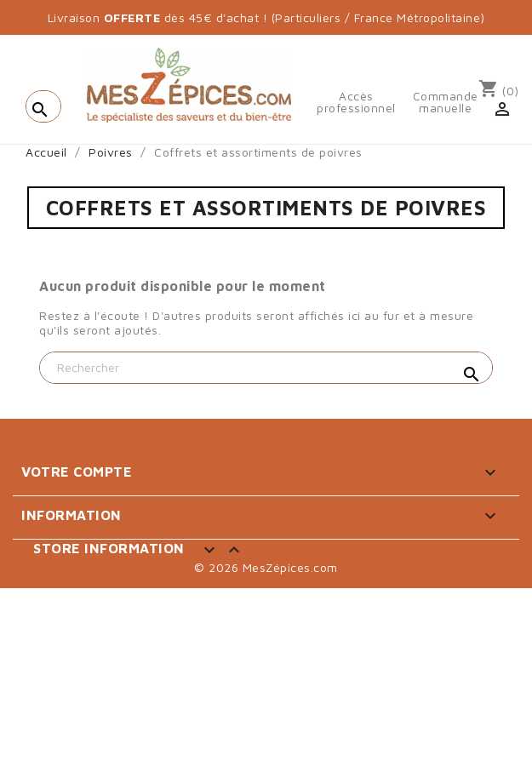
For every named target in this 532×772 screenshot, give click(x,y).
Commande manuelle (446, 102)
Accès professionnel (356, 102)
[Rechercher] (266, 368)
